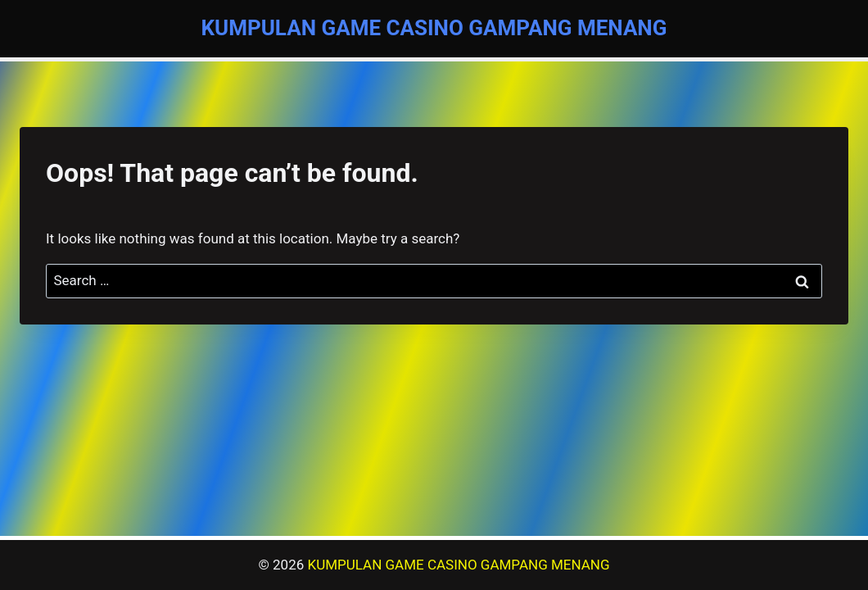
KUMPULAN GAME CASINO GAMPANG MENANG (459, 565)
